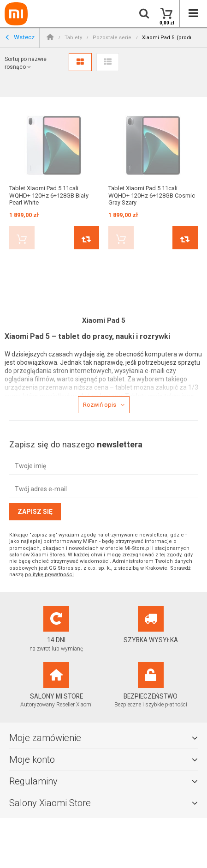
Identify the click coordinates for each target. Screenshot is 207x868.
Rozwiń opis (100, 405)
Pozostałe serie (112, 38)
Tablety (73, 38)
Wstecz (20, 38)
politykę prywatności (49, 575)
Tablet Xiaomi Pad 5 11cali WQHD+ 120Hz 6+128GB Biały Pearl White (49, 195)
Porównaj (86, 238)
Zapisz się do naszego (76, 444)
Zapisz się (35, 512)
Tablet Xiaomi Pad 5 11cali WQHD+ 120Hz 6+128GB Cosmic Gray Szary (152, 195)
